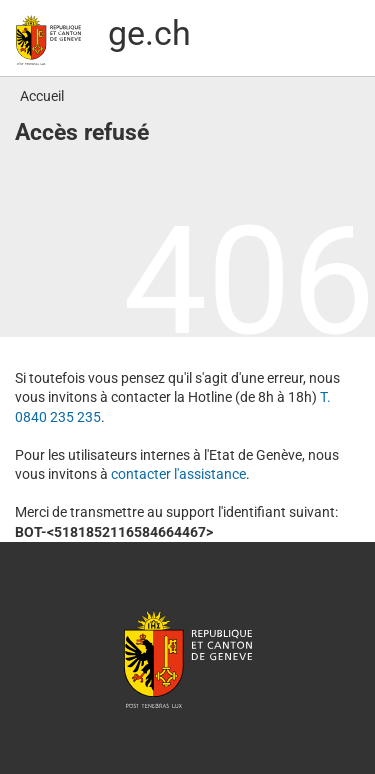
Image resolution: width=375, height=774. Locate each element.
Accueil (42, 96)
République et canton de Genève (188, 658)
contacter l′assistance (178, 474)
